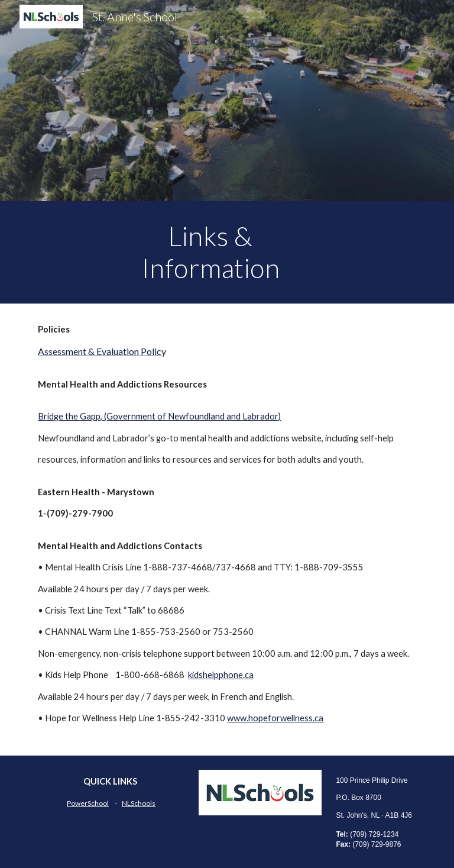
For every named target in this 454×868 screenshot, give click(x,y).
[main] (210, 252)
